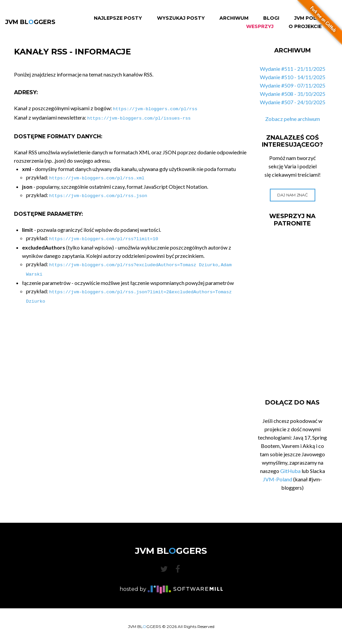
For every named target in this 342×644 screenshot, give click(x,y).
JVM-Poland (278, 479)
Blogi (271, 18)
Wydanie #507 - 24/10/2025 (293, 102)
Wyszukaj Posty (181, 18)
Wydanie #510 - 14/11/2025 (293, 77)
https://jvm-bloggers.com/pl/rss (155, 108)
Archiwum (234, 18)
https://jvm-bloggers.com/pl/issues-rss (139, 117)
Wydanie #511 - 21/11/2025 (293, 69)
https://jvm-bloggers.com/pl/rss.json (98, 193)
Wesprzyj (260, 27)
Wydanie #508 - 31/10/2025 (293, 94)
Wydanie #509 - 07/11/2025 (293, 85)
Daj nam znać (292, 195)
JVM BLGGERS (30, 22)
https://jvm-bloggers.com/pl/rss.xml (97, 176)
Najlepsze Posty (118, 18)
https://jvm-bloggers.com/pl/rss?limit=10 (104, 236)
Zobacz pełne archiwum (293, 119)
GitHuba (290, 471)
